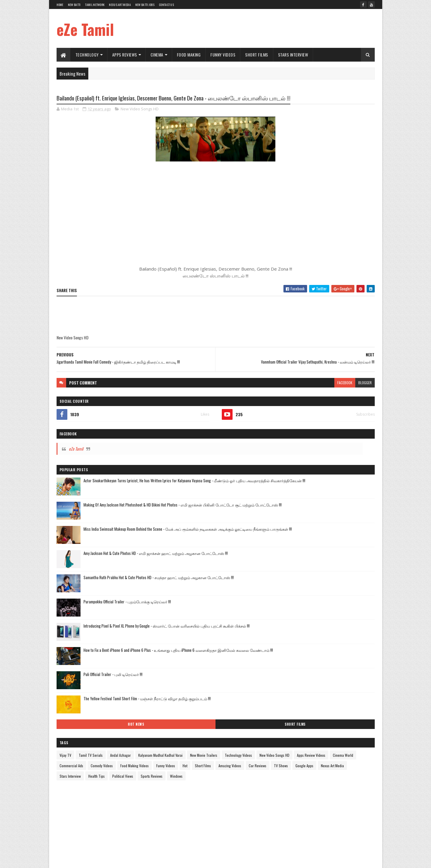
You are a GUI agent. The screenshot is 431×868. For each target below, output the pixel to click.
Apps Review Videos (296, 501)
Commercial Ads (358, 501)
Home (60, 5)
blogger (259, 398)
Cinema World (328, 501)
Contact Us (166, 5)
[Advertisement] (266, 28)
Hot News (303, 439)
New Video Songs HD (140, 121)
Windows (318, 553)
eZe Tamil (85, 29)
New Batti (74, 5)
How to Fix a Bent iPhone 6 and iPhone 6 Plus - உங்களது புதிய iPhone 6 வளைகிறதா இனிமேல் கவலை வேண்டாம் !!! (340, 370)
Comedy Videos (293, 511)
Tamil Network (95, 5)
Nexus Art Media (120, 5)
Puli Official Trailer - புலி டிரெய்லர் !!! (336, 388)
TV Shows (289, 532)
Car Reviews (357, 522)
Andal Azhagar (343, 470)
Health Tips (319, 543)
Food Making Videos (326, 511)
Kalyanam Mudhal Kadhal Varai (304, 480)
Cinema (157, 55)
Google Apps (313, 532)
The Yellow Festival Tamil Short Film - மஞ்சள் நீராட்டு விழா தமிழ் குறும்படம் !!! (340, 419)
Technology (87, 55)
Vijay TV (288, 470)
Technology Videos (296, 491)
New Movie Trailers (348, 480)
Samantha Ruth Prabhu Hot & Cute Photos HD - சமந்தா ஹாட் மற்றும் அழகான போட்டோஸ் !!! (340, 295)
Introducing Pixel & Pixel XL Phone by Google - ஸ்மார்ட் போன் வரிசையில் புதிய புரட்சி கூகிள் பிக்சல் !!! (340, 344)
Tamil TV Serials (313, 470)
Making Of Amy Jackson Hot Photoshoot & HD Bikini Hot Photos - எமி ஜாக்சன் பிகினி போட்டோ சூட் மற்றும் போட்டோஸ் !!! (340, 214)
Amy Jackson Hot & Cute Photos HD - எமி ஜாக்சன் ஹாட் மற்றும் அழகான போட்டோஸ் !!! (337, 270)
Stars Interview (293, 55)
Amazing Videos (330, 522)
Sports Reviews (293, 553)
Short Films (257, 55)
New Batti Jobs (145, 5)
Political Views (345, 543)
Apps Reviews (125, 55)
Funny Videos (223, 55)
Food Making (189, 55)
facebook (239, 398)
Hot (285, 522)
